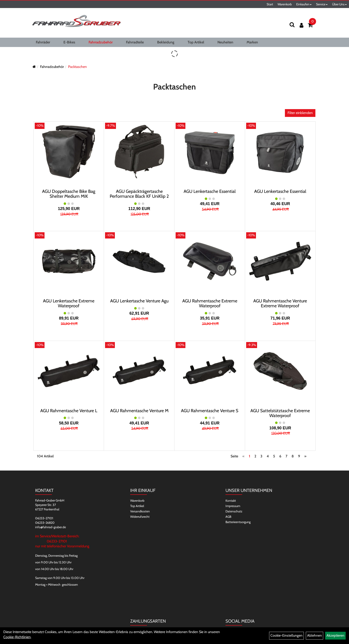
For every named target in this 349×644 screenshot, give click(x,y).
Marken (252, 42)
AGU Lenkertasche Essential (210, 191)
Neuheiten (225, 42)
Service (322, 4)
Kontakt (231, 501)
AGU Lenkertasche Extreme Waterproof (69, 303)
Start (270, 4)
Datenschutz (234, 511)
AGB (228, 517)
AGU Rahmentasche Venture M (139, 411)
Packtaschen (77, 67)
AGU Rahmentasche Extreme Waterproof (210, 303)
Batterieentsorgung (238, 522)
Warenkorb (285, 4)
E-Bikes (69, 42)
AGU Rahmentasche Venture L (69, 411)
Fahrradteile (135, 42)
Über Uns (339, 4)
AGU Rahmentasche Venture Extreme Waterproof (280, 303)
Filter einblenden (300, 113)
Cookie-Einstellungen (286, 635)
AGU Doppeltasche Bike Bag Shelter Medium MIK (69, 194)
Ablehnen (315, 635)
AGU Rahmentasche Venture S (210, 411)
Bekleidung (166, 42)
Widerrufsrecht (140, 517)
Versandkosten (140, 511)
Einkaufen (304, 4)
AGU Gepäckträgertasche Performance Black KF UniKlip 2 (139, 194)
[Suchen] (292, 25)
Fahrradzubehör (101, 42)
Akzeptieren (335, 635)
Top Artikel (196, 42)
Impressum (233, 506)
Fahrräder (43, 42)
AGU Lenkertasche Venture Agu (139, 301)
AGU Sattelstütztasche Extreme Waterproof (280, 413)
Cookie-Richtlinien (17, 637)
